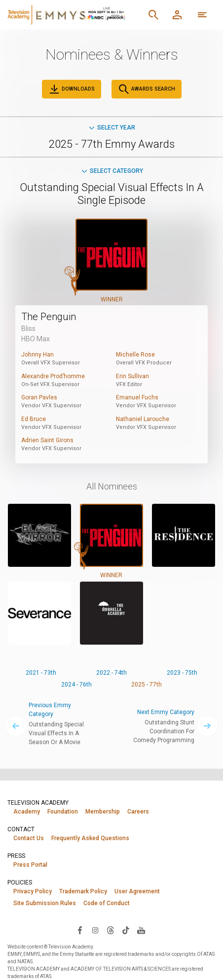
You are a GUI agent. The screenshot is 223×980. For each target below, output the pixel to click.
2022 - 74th (111, 673)
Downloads (72, 89)
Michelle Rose (135, 355)
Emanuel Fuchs (137, 397)
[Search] (153, 15)
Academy (27, 812)
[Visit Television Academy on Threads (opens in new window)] (111, 930)
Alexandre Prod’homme (53, 376)
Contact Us (29, 838)
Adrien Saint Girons (47, 440)
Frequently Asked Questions (90, 838)
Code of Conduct (107, 903)
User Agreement (137, 891)
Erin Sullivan (132, 376)
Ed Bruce (34, 419)
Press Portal (30, 865)
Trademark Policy (83, 891)
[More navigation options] (202, 15)
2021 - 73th (41, 673)
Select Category (112, 171)
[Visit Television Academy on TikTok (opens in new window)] (126, 930)
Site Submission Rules (45, 903)
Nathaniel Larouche (143, 419)
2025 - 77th (147, 685)
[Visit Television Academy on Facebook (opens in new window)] (80, 930)
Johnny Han (37, 355)
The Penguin (49, 317)
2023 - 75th (182, 673)
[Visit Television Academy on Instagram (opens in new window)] (95, 930)
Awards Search (147, 89)
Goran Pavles (39, 397)
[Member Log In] (177, 15)
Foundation (63, 812)
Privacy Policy (33, 891)
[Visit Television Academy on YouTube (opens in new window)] (141, 930)
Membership (103, 812)
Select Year (111, 128)
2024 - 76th (76, 685)
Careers (138, 812)
